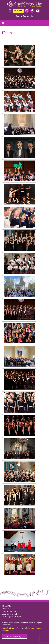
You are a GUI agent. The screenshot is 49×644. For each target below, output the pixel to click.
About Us (6, 606)
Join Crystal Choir (11, 614)
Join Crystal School (12, 616)
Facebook (32, 11)
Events (5, 609)
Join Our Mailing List (15, 636)
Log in (19, 16)
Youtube (38, 11)
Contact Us (28, 16)
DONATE (18, 11)
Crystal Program (10, 611)
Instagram (27, 11)
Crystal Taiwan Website (12, 628)
